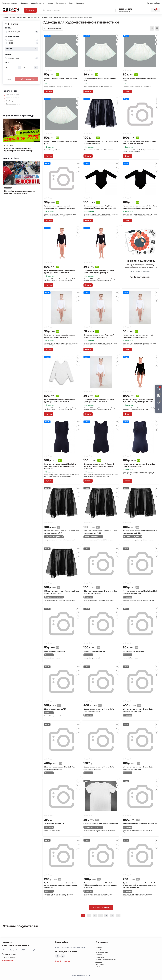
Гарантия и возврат (9, 3)
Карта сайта (99, 964)
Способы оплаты (38, 3)
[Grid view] (157, 28)
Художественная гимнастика (52, 17)
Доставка (24, 3)
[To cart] (49, 91)
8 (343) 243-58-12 (125, 9)
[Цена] (11, 68)
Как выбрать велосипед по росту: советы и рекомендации (19, 192)
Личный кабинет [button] (154, 3)
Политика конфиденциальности (106, 959)
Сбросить (10, 79)
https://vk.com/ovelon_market (63, 956)
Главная (5, 17)
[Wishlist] (78, 40)
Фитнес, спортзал (34, 17)
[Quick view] (78, 36)
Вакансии (99, 955)
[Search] (44, 10)
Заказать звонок (124, 11)
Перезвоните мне (8, 960)
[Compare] (78, 44)
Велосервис (61, 3)
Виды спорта (22, 17)
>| (118, 916)
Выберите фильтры (26, 79)
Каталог (13, 17)
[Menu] (30, 10)
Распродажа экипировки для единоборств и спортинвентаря (19, 150)
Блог (71, 3)
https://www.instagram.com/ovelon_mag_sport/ (57, 956)
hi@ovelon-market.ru (63, 961)
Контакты (80, 3)
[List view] (152, 28)
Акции (50, 3)
